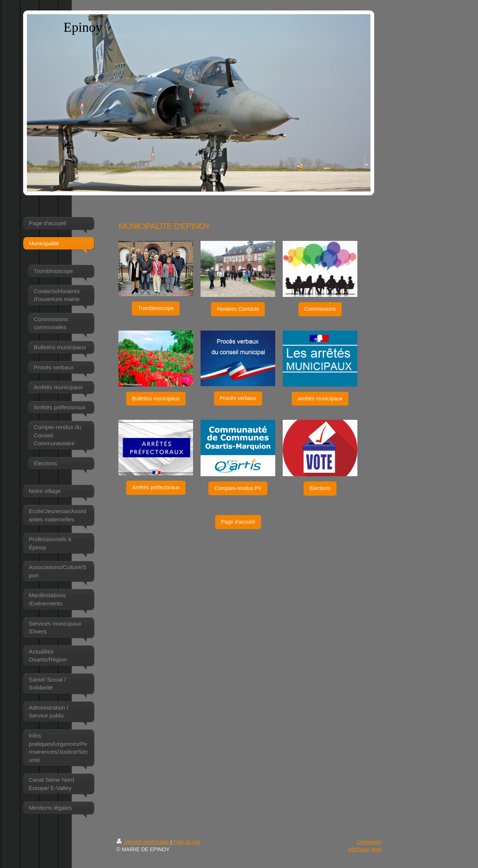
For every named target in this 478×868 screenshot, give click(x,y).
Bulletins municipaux (156, 399)
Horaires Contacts (238, 309)
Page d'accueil (238, 522)
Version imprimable (144, 842)
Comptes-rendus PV (238, 488)
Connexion (369, 842)
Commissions (320, 309)
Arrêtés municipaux (320, 399)
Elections (320, 488)
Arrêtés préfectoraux (156, 487)
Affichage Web (365, 849)
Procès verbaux (238, 398)
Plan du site (187, 842)
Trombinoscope (156, 308)
